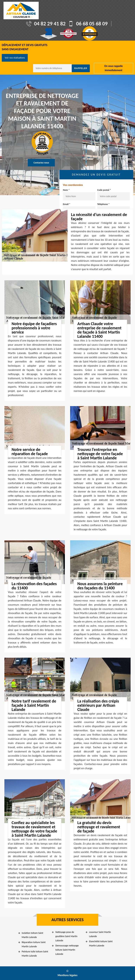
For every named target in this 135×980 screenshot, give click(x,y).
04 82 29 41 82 (50, 24)
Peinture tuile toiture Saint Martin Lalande (35, 954)
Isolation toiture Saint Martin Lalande (33, 935)
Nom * (66, 190)
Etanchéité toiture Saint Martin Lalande (101, 943)
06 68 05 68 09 (92, 24)
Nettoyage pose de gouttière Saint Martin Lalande (66, 936)
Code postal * (104, 190)
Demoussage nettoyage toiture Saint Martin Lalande (67, 950)
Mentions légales (68, 975)
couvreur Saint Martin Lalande (100, 934)
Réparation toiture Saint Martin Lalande (34, 944)
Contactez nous (41, 163)
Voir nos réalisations (15, 58)
